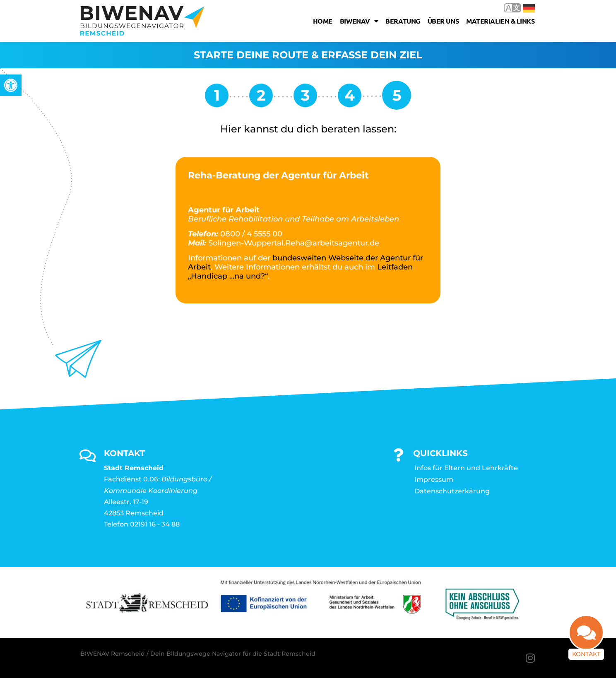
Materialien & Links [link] (500, 21)
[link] (11, 85)
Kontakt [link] (586, 654)
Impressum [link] (434, 480)
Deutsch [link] (529, 8)
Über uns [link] (443, 21)
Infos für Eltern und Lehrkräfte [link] (466, 468)
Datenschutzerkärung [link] (452, 491)
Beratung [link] (403, 21)
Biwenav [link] (359, 21)
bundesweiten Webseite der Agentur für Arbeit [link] (306, 262)
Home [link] (323, 21)
